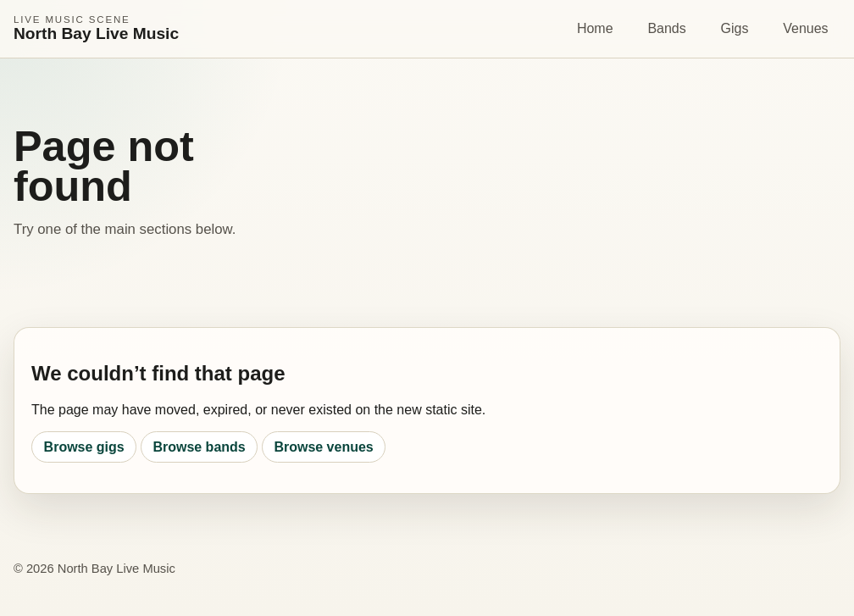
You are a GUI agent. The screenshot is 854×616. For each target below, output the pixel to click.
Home (595, 28)
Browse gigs (84, 447)
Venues (805, 28)
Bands (666, 28)
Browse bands (199, 447)
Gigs (735, 28)
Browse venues (323, 447)
